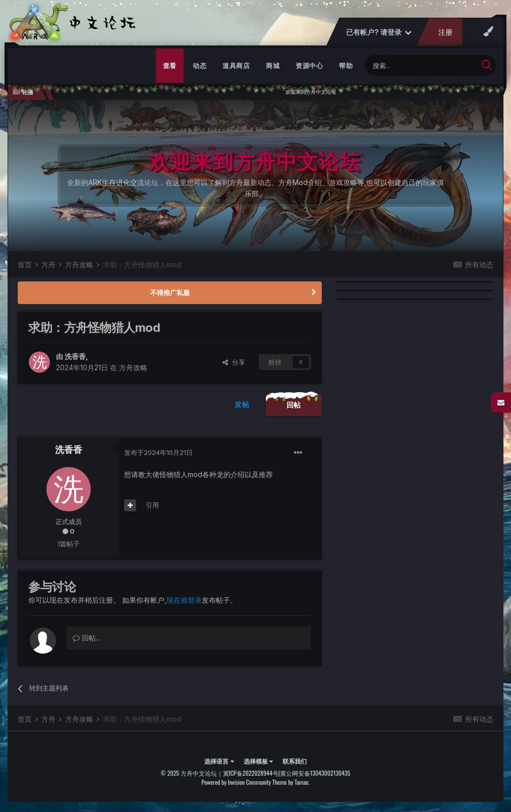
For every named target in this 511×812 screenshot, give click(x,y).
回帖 (294, 405)
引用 (152, 505)
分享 (234, 362)
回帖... (87, 638)
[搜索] (421, 65)
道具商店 (236, 66)
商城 (273, 66)
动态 (200, 66)
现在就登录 (184, 600)
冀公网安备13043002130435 (315, 773)
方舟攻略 (133, 367)
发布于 (158, 452)
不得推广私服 (170, 293)
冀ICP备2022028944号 (251, 773)
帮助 (346, 66)
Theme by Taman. (291, 782)
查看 (170, 66)
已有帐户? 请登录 (379, 32)
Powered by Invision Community (236, 782)
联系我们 (295, 761)
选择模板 (258, 761)
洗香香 (75, 356)
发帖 (242, 404)
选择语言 (219, 761)
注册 (445, 32)
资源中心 (309, 66)
